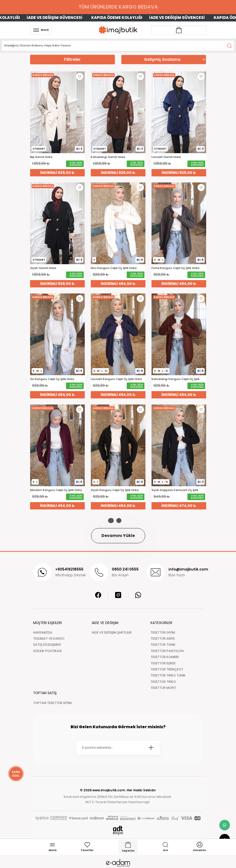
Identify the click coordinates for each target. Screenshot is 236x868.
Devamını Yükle (118, 536)
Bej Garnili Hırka (41, 157)
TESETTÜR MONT (163, 688)
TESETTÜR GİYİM (163, 632)
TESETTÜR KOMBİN (165, 657)
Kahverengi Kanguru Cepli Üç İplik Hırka (176, 379)
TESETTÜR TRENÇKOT (167, 669)
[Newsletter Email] (118, 748)
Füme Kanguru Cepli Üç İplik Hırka (175, 268)
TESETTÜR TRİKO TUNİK (168, 675)
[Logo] (118, 30)
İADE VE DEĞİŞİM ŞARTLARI (112, 632)
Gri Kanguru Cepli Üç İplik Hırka (52, 379)
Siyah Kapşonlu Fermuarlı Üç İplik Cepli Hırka (175, 490)
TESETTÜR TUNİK (163, 645)
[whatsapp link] (225, 825)
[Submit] (151, 748)
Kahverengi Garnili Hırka (108, 157)
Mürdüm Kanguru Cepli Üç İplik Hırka (56, 490)
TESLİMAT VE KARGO (49, 639)
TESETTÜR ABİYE (163, 639)
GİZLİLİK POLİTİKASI (47, 651)
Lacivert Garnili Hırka (166, 157)
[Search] (118, 46)
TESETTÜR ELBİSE (163, 663)
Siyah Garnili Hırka (43, 268)
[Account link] (179, 30)
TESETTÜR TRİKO (163, 682)
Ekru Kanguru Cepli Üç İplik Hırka (114, 268)
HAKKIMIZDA (43, 632)
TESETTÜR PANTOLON (167, 651)
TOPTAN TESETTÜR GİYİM (52, 703)
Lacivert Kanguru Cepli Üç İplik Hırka (116, 379)
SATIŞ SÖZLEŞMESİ (47, 645)
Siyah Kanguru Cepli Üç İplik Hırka (115, 490)
